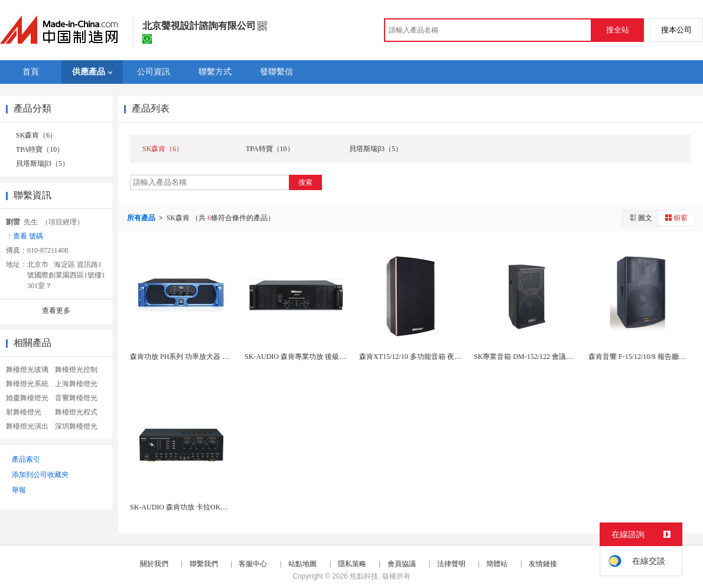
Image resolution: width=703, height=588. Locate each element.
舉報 (19, 490)
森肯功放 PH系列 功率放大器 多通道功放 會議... (204, 357)
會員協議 (402, 564)
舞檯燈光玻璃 (27, 370)
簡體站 (497, 564)
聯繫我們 (204, 564)
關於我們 (154, 564)
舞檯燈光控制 (76, 370)
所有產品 (142, 218)
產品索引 (26, 459)
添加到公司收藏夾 (40, 475)
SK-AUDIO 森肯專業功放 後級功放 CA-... (309, 357)
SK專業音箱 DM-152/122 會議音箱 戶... (534, 357)
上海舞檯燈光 (76, 384)
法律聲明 (451, 564)
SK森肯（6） (36, 135)
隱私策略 (352, 564)
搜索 (305, 182)
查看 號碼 (28, 236)
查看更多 (56, 311)
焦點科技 (364, 576)
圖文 (640, 218)
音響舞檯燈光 (76, 398)
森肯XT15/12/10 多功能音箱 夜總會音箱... (424, 357)
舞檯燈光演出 (27, 426)
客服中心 (253, 564)
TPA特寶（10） (40, 149)
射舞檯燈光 (24, 412)
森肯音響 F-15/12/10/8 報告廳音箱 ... (644, 357)
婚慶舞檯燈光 (27, 398)
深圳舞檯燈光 (76, 426)
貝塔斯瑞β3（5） (43, 164)
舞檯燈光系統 (27, 384)
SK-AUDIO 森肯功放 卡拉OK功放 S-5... (191, 507)
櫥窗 (676, 218)
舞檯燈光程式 (76, 412)
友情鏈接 (543, 564)
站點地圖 (302, 564)
